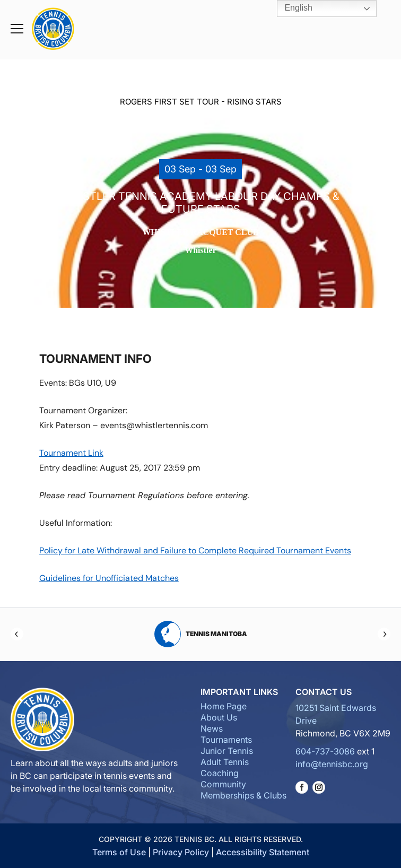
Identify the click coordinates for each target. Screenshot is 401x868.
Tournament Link (71, 453)
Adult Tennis (225, 762)
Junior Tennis (227, 751)
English (291, 8)
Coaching (220, 773)
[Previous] (17, 634)
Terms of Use (119, 852)
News (212, 728)
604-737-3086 (325, 751)
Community (223, 784)
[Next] (384, 634)
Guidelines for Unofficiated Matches (109, 578)
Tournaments (226, 740)
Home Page (224, 706)
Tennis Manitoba (201, 634)
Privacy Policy (181, 852)
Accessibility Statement (263, 852)
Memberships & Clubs (243, 795)
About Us (219, 717)
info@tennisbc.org (332, 764)
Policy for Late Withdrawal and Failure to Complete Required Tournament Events (195, 550)
